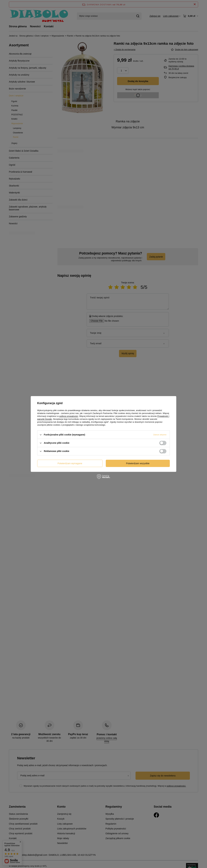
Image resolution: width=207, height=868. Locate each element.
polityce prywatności (69, 416)
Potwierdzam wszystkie (138, 463)
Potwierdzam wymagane (70, 463)
